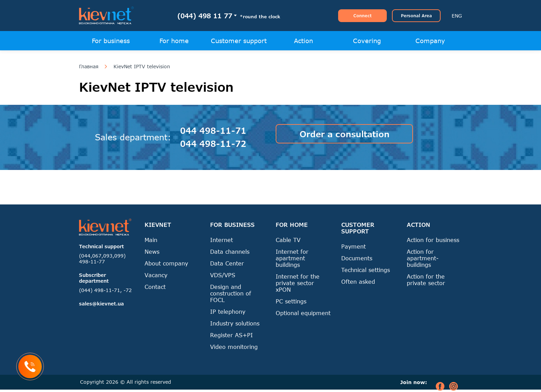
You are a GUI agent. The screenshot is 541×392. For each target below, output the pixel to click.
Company (430, 41)
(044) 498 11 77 (205, 16)
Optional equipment (303, 313)
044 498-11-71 (213, 130)
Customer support (239, 41)
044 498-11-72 (213, 144)
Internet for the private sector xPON (298, 283)
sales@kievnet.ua (101, 304)
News (152, 252)
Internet (222, 240)
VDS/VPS (223, 275)
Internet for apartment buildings (292, 258)
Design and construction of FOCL (231, 293)
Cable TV (288, 240)
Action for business (433, 240)
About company (166, 263)
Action (303, 41)
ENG (457, 16)
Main (151, 240)
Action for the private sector (426, 280)
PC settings (291, 301)
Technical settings (366, 270)
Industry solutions (235, 323)
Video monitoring (234, 347)
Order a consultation (345, 134)
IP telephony (228, 311)
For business (111, 41)
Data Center (227, 263)
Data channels (230, 252)
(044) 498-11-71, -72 (105, 290)
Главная (89, 67)
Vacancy (156, 275)
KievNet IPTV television (142, 67)
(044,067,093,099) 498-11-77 (102, 259)
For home (174, 41)
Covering (367, 41)
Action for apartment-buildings (423, 258)
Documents (357, 258)
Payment (353, 246)
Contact (155, 287)
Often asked (358, 282)
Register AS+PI (232, 335)
